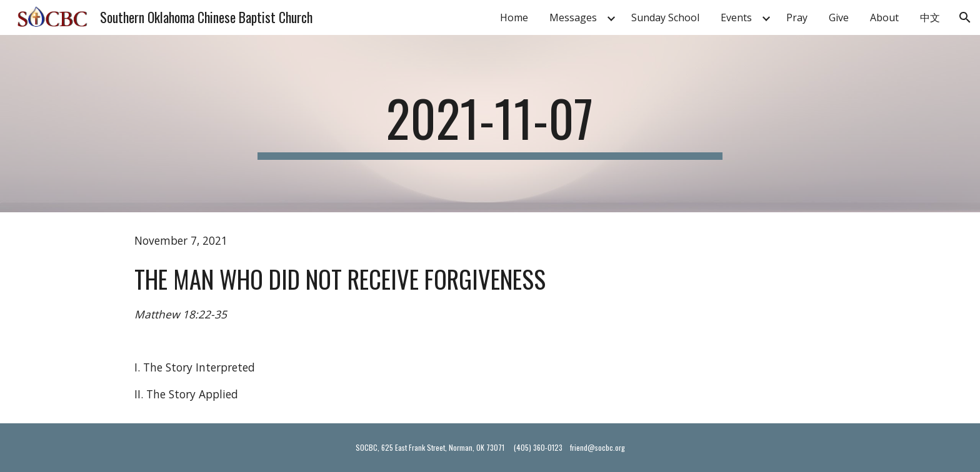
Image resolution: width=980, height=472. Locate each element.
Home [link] (514, 17)
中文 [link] (930, 17)
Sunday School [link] (665, 17)
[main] (490, 124)
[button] (965, 17)
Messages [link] (573, 17)
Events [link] (736, 17)
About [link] (884, 17)
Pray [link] (797, 17)
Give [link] (839, 17)
